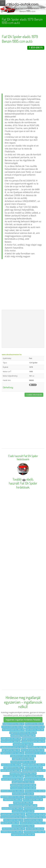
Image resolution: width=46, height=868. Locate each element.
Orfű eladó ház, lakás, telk (37, 747)
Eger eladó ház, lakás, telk (11, 750)
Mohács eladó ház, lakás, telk (35, 791)
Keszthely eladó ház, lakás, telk (12, 808)
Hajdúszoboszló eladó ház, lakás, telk (14, 747)
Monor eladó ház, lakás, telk (33, 800)
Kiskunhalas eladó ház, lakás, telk (14, 829)
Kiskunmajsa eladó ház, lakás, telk (34, 770)
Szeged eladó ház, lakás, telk (11, 738)
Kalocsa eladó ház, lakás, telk (34, 808)
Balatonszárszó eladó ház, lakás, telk (33, 823)
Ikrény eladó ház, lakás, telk (36, 817)
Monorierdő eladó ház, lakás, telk (33, 750)
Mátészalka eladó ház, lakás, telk (34, 765)
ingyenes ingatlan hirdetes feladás (23, 720)
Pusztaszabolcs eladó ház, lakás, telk (23, 788)
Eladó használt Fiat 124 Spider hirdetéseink (23, 458)
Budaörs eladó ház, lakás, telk (13, 776)
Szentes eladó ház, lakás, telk (35, 797)
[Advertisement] (22, 72)
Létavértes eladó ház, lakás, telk (23, 811)
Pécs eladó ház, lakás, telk (34, 724)
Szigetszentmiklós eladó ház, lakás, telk (23, 733)
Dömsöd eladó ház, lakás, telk (35, 832)
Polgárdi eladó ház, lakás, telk (14, 768)
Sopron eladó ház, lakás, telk (11, 765)
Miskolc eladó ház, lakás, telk (34, 727)
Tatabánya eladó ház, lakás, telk (12, 832)
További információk (34, 395)
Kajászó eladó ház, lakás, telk (11, 770)
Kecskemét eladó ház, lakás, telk (13, 730)
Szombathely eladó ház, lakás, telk (33, 741)
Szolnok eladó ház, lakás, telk (35, 753)
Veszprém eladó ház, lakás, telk (23, 759)
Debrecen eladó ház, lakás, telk (13, 727)
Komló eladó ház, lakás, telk (11, 741)
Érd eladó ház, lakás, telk (34, 768)
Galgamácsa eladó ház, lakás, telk (23, 835)
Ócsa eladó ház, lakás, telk (34, 776)
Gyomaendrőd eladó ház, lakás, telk (13, 817)
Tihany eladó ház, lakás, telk (36, 814)
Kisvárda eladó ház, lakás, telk (34, 779)
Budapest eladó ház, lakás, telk (14, 724)
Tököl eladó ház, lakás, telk (13, 800)
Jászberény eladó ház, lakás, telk (23, 826)
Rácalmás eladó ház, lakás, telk (23, 794)
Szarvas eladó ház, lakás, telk (23, 744)
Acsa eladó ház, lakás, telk (33, 820)
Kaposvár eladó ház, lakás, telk (12, 779)
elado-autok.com (24, 4)
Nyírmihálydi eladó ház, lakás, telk (12, 797)
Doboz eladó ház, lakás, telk (13, 820)
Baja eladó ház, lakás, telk (10, 823)
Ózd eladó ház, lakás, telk (35, 829)
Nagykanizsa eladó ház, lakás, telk (12, 753)
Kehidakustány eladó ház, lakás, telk (23, 735)
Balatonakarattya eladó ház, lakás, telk (23, 773)
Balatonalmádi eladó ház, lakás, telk (23, 762)
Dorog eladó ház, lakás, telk (23, 803)
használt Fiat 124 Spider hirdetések (23, 485)
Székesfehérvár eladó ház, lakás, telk (23, 756)
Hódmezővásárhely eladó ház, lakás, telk (23, 805)
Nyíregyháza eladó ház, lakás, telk (33, 738)
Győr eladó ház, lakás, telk (35, 730)
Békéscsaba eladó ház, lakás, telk (12, 791)
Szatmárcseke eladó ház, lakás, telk (13, 814)
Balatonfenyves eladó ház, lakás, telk (23, 785)
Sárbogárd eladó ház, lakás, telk (23, 782)
